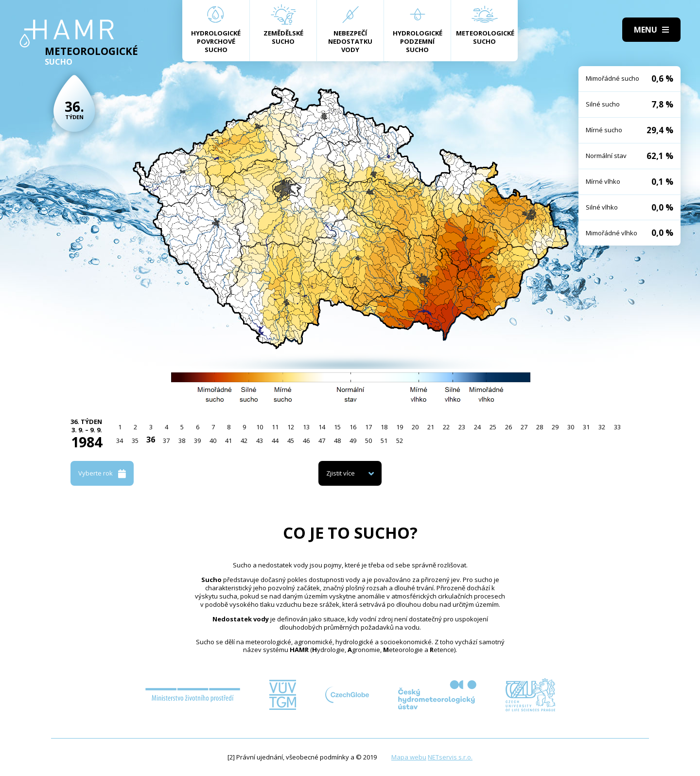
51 (384, 441)
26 (508, 427)
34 (120, 441)
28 (540, 427)
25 (493, 427)
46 (306, 441)
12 (291, 427)
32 (602, 427)
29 (555, 427)
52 (400, 441)
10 (260, 427)
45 (291, 441)
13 (306, 427)
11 (275, 427)
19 (400, 427)
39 (197, 441)
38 (182, 441)
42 (244, 441)
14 (322, 427)
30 (571, 427)
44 (275, 441)
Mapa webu (409, 757)
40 (213, 441)
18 (384, 427)
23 (462, 427)
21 (431, 427)
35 (135, 441)
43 (260, 441)
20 (415, 427)
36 (151, 440)
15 (337, 427)
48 (337, 441)
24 (477, 427)
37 (166, 441)
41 (228, 441)
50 (368, 441)
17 (368, 427)
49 (353, 441)
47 (322, 441)
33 (617, 427)
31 (586, 427)
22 (446, 427)
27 (524, 427)
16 (353, 427)
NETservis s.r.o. (450, 757)
